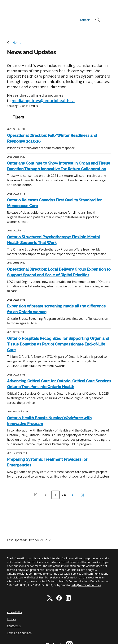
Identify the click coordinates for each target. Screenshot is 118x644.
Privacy (11, 601)
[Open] (98, 11)
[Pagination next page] (72, 477)
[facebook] (59, 579)
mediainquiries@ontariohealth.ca (43, 82)
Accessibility (15, 594)
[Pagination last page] (82, 477)
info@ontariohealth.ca (86, 567)
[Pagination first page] (36, 477)
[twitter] (50, 579)
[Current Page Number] (55, 476)
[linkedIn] (68, 579)
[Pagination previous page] (46, 477)
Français (85, 11)
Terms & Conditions (19, 614)
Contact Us (14, 608)
